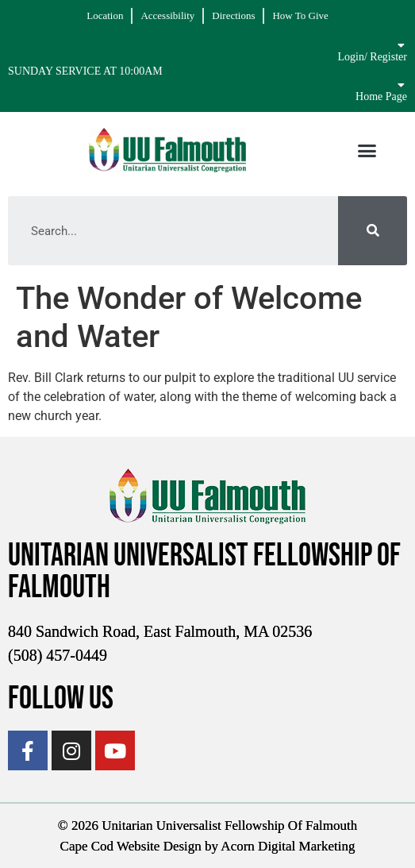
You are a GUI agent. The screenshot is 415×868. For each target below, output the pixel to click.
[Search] (373, 231)
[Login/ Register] (402, 45)
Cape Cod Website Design (131, 846)
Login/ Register (372, 57)
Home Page (381, 96)
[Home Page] (402, 85)
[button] (367, 150)
